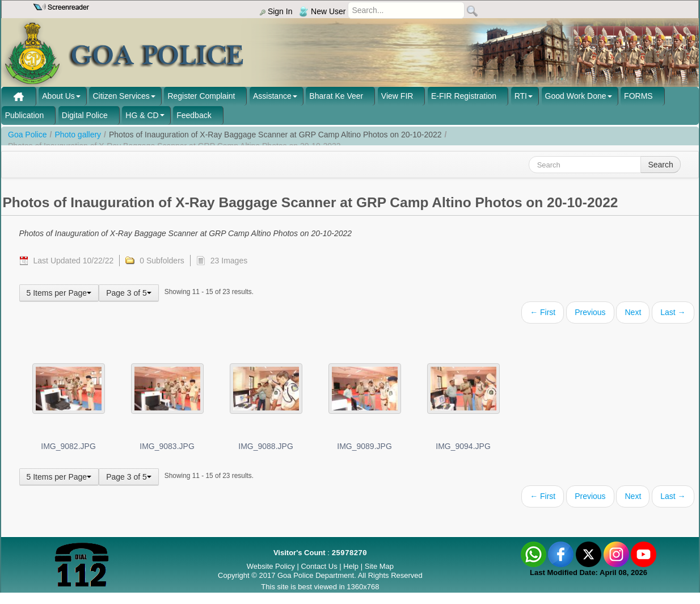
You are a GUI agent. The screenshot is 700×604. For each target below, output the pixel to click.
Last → (673, 312)
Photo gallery (78, 135)
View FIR (397, 96)
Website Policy (271, 566)
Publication (25, 115)
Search (660, 165)
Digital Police (85, 115)
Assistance (272, 96)
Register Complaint (201, 96)
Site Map (379, 566)
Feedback (194, 115)
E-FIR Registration (464, 96)
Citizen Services (121, 96)
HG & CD (142, 115)
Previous (590, 312)
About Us (58, 96)
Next (633, 312)
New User (322, 11)
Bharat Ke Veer (336, 96)
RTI (521, 96)
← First (543, 312)
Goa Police (27, 135)
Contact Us (319, 566)
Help (352, 566)
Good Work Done (576, 96)
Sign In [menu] (276, 11)
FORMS (638, 96)
